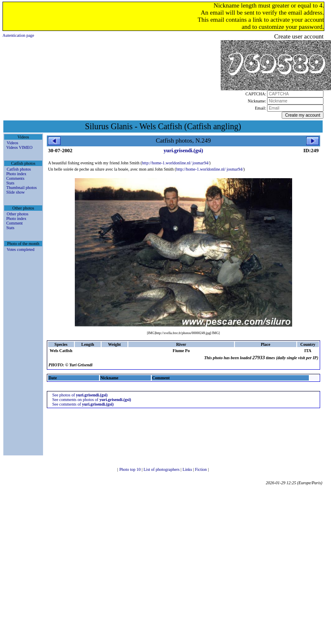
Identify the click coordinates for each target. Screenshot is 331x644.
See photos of (80, 395)
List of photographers (162, 469)
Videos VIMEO (19, 147)
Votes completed (20, 249)
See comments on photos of (92, 400)
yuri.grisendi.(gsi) (183, 151)
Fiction (201, 469)
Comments (15, 178)
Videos (13, 143)
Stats (10, 183)
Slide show (15, 192)
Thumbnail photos (22, 188)
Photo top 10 (130, 469)
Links (188, 469)
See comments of (83, 404)
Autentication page (18, 35)
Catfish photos (19, 169)
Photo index (16, 174)
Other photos (18, 214)
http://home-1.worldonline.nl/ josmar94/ (176, 163)
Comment (14, 223)
